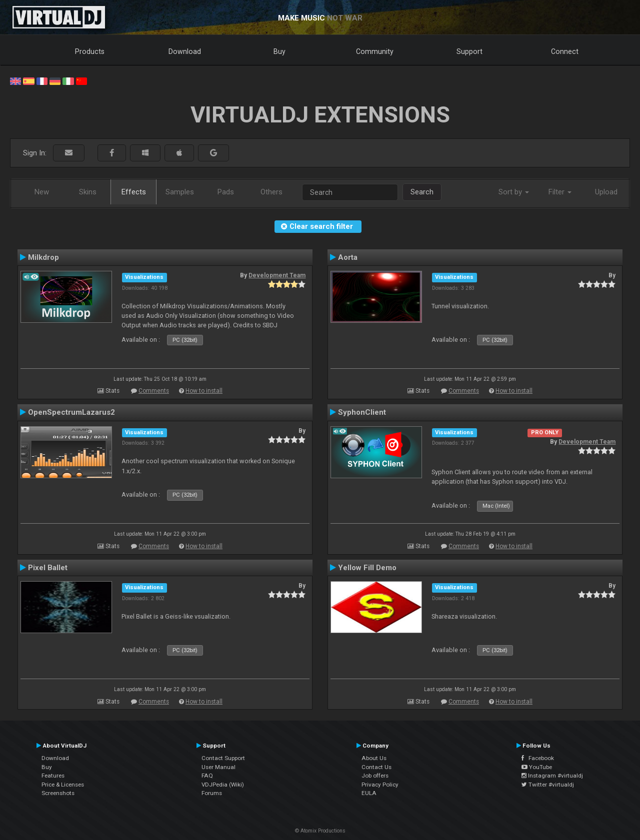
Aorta (348, 257)
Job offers (375, 776)
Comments (154, 391)
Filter (560, 192)
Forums (212, 793)
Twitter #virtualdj (548, 785)
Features (53, 776)
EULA (369, 793)
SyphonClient (362, 412)
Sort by (514, 192)
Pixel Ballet (48, 568)
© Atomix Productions (320, 831)
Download (185, 51)
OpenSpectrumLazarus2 (71, 412)
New (42, 192)
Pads (226, 192)
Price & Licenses (63, 785)
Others (271, 192)
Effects (134, 192)
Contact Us (376, 767)
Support (469, 51)
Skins (88, 192)
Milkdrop (43, 257)
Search (422, 192)
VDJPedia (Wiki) (223, 785)
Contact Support (223, 758)
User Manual (218, 767)
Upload (606, 192)
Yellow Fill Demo (367, 568)
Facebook (538, 758)
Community (375, 51)
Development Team (277, 275)
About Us (374, 758)
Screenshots (58, 793)
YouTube (537, 767)
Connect (565, 51)
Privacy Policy (380, 785)
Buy (279, 51)
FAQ (207, 776)
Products (90, 51)
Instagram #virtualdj (552, 776)
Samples (180, 192)
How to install (204, 391)
